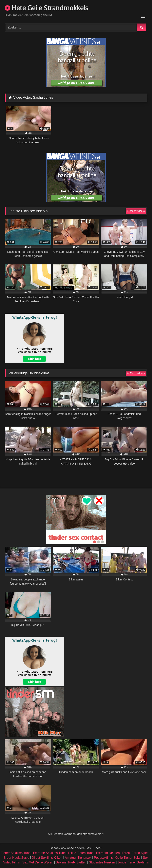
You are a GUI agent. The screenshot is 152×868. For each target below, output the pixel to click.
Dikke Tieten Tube (81, 853)
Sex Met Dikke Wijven (38, 862)
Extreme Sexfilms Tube (49, 853)
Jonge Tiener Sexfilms (133, 862)
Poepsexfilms (103, 858)
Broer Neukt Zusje (16, 858)
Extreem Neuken (108, 853)
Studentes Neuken (102, 862)
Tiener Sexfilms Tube (16, 853)
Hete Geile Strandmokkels (46, 8)
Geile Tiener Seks (128, 858)
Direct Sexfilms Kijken (47, 858)
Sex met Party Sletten (71, 862)
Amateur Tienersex (78, 858)
